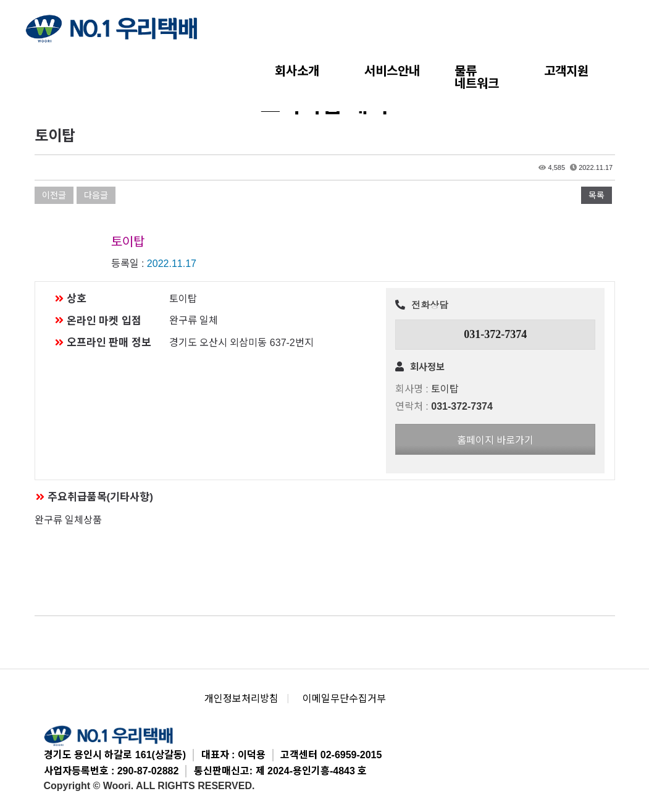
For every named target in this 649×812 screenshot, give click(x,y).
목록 (597, 195)
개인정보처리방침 (241, 699)
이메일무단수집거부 (344, 699)
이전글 (54, 195)
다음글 (96, 195)
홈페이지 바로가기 (495, 440)
